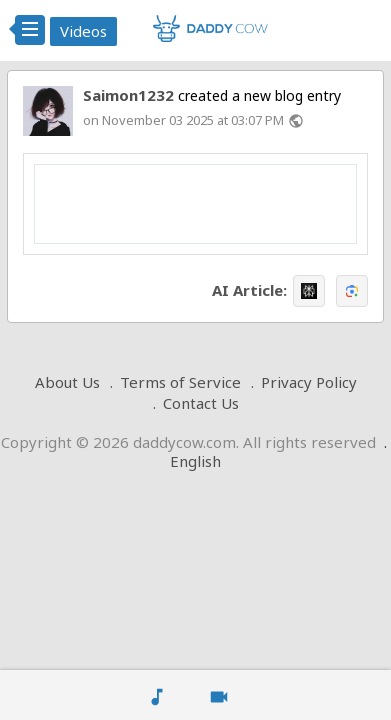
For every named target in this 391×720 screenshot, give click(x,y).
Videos (83, 31)
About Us (67, 382)
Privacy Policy (309, 382)
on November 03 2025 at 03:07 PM (183, 120)
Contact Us (201, 403)
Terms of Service (180, 382)
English (195, 461)
